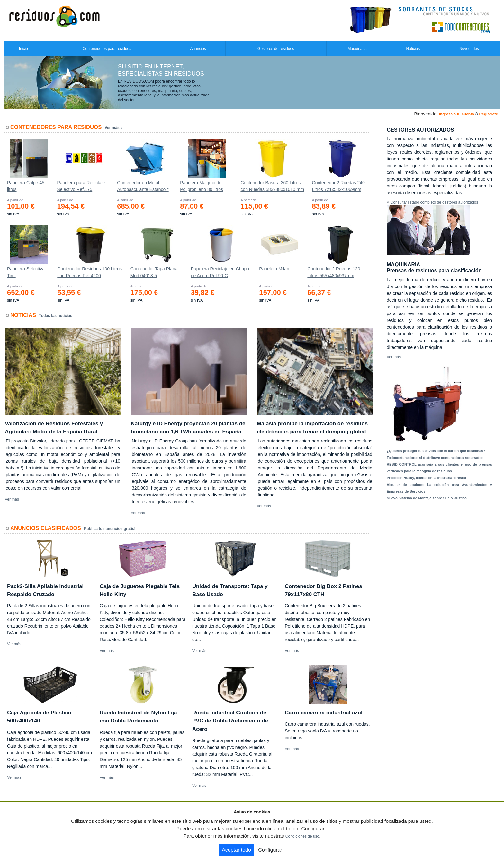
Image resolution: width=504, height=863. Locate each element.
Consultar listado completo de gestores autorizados (434, 202)
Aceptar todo (236, 850)
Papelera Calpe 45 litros (26, 186)
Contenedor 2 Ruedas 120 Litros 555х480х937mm (334, 272)
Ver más (12, 499)
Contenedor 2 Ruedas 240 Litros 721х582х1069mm (338, 186)
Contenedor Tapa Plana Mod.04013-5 (154, 272)
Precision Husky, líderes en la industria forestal (426, 478)
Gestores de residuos (276, 49)
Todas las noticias (56, 316)
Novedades (469, 49)
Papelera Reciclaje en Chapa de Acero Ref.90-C (220, 272)
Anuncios (198, 49)
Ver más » (114, 128)
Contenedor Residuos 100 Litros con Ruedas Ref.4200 (90, 272)
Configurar (270, 850)
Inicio (23, 49)
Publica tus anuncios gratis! (110, 529)
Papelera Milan (274, 269)
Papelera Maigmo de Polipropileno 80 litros (202, 186)
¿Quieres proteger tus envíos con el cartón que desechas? (436, 451)
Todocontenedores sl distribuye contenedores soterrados (435, 458)
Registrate (488, 114)
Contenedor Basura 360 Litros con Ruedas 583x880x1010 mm (272, 186)
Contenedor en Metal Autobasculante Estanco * (143, 186)
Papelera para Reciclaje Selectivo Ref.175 (81, 186)
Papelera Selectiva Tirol (26, 272)
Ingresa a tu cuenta (456, 114)
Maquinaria (357, 49)
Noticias (413, 49)
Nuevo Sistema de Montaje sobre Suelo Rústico (427, 498)
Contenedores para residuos (107, 49)
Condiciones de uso (302, 836)
